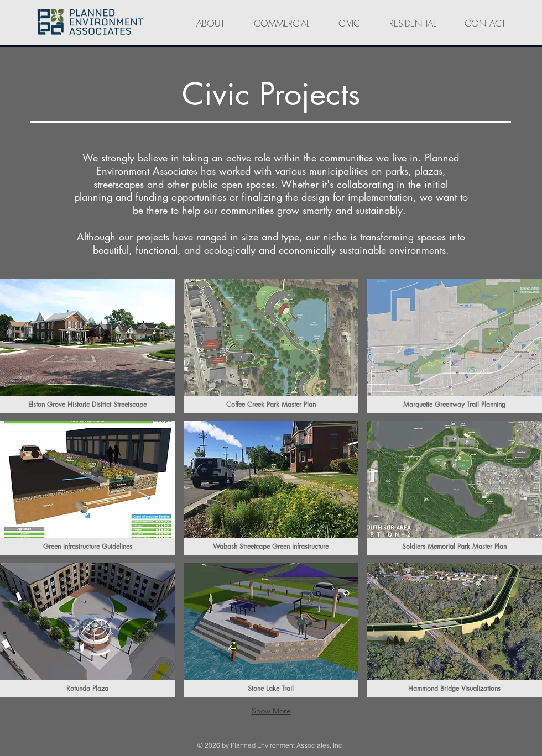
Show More (271, 711)
